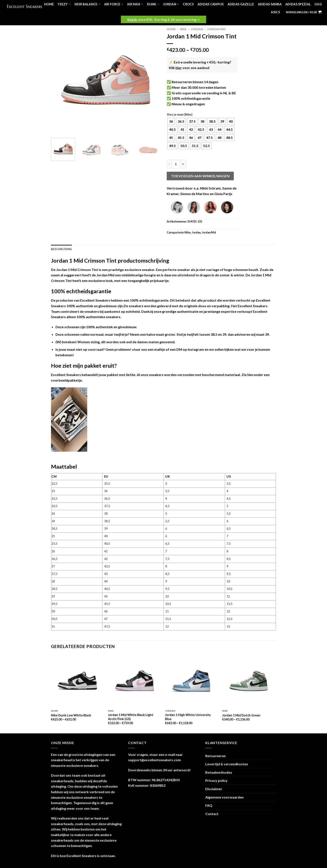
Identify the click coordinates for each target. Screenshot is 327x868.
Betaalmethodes (219, 772)
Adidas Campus (211, 4)
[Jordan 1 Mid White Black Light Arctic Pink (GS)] (134, 681)
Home (49, 4)
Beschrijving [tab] (61, 249)
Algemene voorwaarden (224, 797)
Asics (275, 12)
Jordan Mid (216, 29)
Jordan (171, 4)
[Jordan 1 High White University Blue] (191, 681)
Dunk (153, 4)
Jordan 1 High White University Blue (188, 717)
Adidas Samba (270, 4)
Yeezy (64, 4)
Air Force (114, 4)
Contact (212, 814)
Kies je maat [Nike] (180, 115)
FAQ (209, 805)
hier (179, 68)
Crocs (188, 4)
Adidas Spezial (298, 4)
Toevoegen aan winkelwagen (200, 176)
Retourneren (215, 756)
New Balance (87, 4)
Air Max (135, 4)
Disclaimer (214, 789)
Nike (183, 29)
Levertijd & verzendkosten (227, 764)
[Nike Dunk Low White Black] (77, 681)
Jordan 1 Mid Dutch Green (241, 715)
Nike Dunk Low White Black (71, 715)
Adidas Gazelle (241, 4)
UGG (318, 4)
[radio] (171, 121)
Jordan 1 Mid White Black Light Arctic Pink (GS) (131, 717)
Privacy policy (216, 780)
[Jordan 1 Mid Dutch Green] (249, 681)
